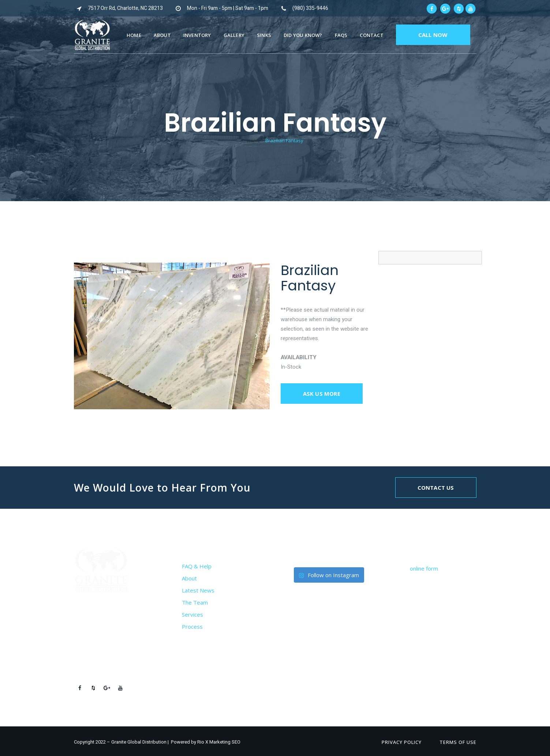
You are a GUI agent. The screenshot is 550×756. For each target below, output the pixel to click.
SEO (236, 742)
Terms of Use (458, 742)
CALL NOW (433, 35)
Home (254, 140)
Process (192, 627)
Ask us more (322, 394)
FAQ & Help (197, 566)
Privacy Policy (402, 742)
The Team (195, 602)
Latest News (198, 590)
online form (424, 568)
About (189, 578)
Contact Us (436, 488)
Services (192, 614)
